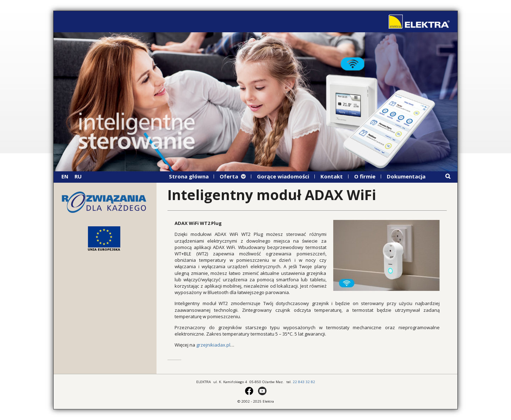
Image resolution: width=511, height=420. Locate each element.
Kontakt (332, 176)
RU (78, 176)
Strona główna (189, 176)
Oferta (229, 176)
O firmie (365, 176)
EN (65, 176)
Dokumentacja (406, 176)
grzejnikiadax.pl (213, 345)
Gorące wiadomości (283, 176)
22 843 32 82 (304, 382)
